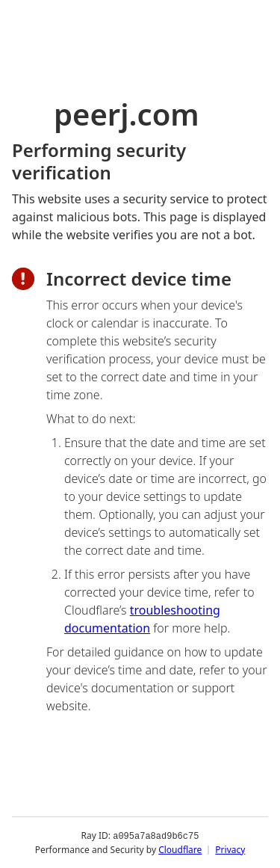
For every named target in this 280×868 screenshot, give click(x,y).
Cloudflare (180, 849)
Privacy (230, 849)
